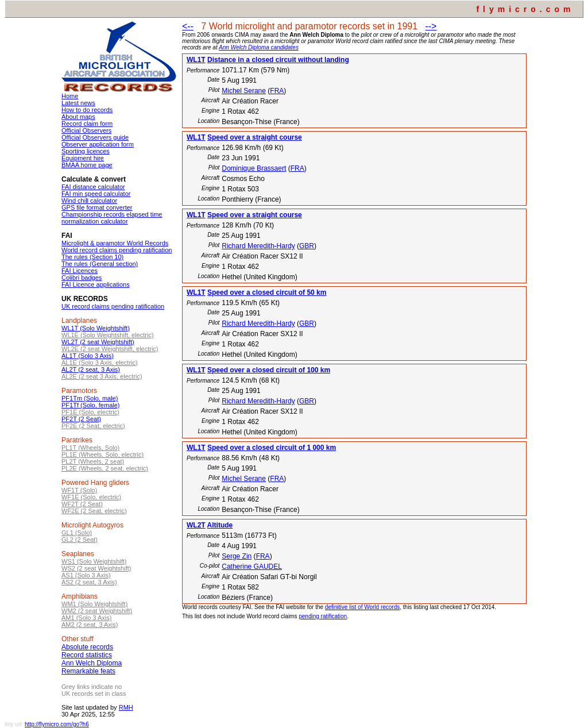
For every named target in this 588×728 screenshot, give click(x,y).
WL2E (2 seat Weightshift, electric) (110, 349)
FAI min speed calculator (96, 194)
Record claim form (87, 124)
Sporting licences (86, 151)
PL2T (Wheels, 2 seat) (93, 461)
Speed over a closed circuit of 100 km (269, 370)
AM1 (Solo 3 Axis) (86, 618)
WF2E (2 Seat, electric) (94, 511)
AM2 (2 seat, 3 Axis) (90, 625)
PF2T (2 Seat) (81, 419)
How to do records (87, 110)
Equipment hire (83, 158)
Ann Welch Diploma (92, 663)
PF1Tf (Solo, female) (90, 405)
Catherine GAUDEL (252, 567)
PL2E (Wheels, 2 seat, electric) (105, 468)
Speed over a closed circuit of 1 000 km (272, 448)
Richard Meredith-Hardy (258, 246)
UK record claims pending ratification (113, 306)
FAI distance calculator (93, 187)
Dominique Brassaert (254, 168)
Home (70, 96)
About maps (78, 117)
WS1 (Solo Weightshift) (94, 561)
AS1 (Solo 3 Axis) (86, 575)
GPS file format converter (97, 207)
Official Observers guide (95, 137)
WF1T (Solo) (79, 490)
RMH (126, 707)
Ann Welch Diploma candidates (259, 47)
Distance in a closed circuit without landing (278, 60)
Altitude (220, 525)
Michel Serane (244, 91)
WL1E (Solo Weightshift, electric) (108, 335)
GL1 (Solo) (77, 533)
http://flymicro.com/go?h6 (57, 724)
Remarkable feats (88, 671)
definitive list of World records (362, 607)
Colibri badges (82, 278)
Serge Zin (237, 556)
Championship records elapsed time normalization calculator (112, 218)
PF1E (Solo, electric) (90, 412)
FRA (277, 91)
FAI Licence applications (96, 284)
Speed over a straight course (255, 137)
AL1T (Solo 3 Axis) (88, 356)
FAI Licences (80, 271)
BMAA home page (87, 165)
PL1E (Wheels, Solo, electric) (102, 454)
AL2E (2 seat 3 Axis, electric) (102, 376)
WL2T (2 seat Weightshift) (98, 342)
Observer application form (98, 144)
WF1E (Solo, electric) (91, 497)
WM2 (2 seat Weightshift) (97, 611)
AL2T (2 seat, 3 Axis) (91, 369)
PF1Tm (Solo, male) (90, 398)
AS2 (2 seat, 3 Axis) (89, 582)
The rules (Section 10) (92, 257)
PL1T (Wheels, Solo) (90, 448)
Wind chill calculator (89, 201)
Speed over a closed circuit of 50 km (267, 292)
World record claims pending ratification (117, 250)
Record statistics (87, 655)
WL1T (196, 60)
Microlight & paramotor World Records (115, 243)
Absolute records (87, 647)
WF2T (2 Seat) (82, 504)
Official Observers (86, 130)
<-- (188, 26)
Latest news (78, 103)
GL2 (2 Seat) (80, 540)
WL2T (196, 525)
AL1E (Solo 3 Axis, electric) (100, 363)
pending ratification (323, 616)
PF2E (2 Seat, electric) (93, 426)
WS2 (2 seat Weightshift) (96, 568)
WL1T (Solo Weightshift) (96, 328)
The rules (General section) (100, 264)
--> (431, 26)
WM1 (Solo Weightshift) (94, 604)
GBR (307, 246)
